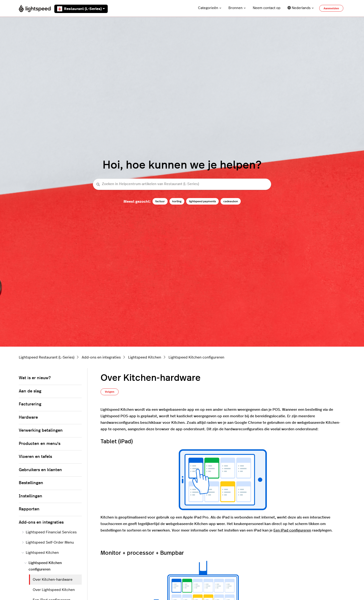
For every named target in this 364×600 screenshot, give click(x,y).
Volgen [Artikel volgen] (110, 392)
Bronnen (237, 8)
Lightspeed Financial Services (49, 532)
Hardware (28, 417)
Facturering (30, 404)
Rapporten (29, 509)
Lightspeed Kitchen (145, 357)
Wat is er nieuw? (35, 378)
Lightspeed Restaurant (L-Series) (47, 357)
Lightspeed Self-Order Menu (48, 542)
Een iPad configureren (292, 530)
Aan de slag (30, 391)
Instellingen (31, 496)
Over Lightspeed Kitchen (54, 590)
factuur (160, 201)
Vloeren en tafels (35, 457)
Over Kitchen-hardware (53, 580)
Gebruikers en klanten (40, 470)
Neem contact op (267, 8)
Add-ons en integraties (101, 357)
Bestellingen (31, 483)
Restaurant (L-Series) (81, 9)
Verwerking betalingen (41, 430)
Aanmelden (331, 8)
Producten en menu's (40, 444)
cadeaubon (231, 201)
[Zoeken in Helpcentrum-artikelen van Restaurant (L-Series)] (182, 184)
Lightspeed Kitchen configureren (196, 357)
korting (177, 201)
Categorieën (210, 8)
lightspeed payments (202, 201)
